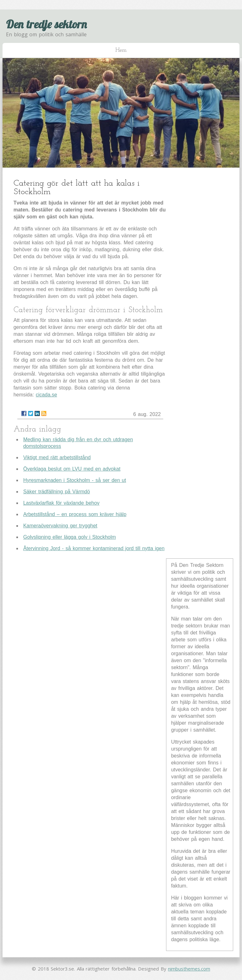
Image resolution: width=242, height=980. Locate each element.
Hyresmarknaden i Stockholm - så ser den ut (75, 480)
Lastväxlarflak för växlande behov (61, 503)
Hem (121, 50)
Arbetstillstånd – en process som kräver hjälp (75, 514)
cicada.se (47, 395)
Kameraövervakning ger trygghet (60, 526)
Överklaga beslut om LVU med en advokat (72, 469)
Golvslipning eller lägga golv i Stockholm (70, 537)
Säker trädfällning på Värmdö (57, 492)
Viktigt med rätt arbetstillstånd (57, 457)
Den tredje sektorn (46, 24)
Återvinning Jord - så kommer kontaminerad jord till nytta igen (94, 548)
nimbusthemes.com (189, 969)
